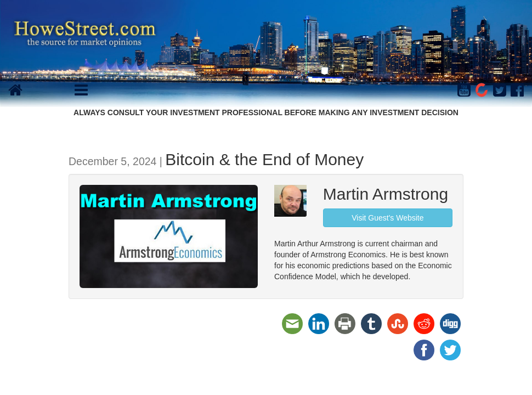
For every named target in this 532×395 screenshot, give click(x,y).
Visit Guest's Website (387, 218)
